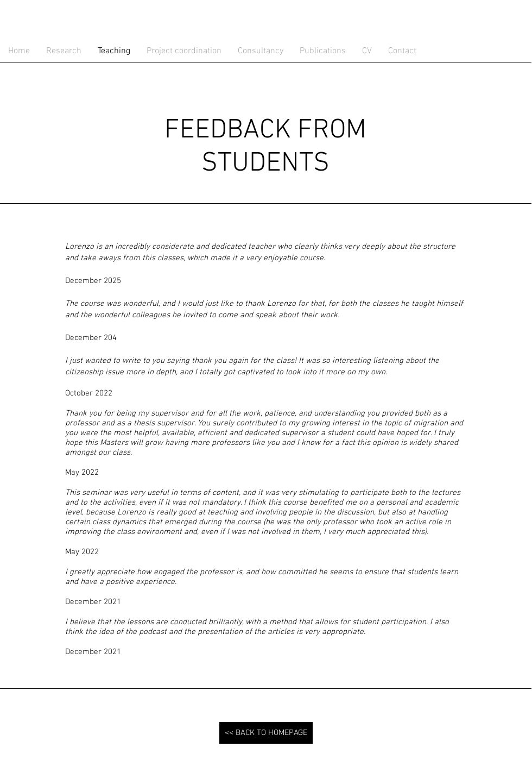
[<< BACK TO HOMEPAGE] (266, 733)
